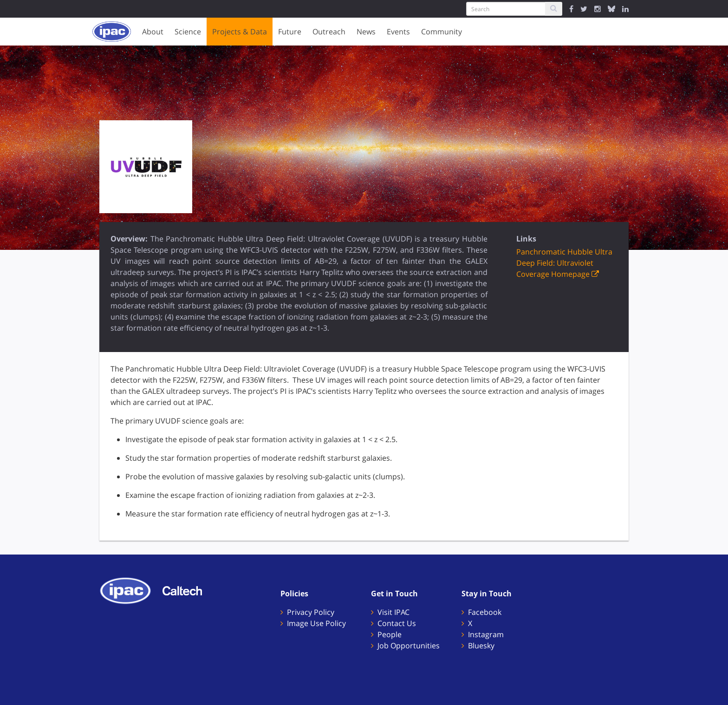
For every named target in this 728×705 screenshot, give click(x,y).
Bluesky (481, 646)
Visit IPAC (393, 612)
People (390, 634)
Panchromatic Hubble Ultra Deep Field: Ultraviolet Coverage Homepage (564, 263)
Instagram (486, 634)
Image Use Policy (316, 623)
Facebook (485, 612)
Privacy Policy (311, 612)
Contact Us (397, 623)
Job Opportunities (409, 646)
